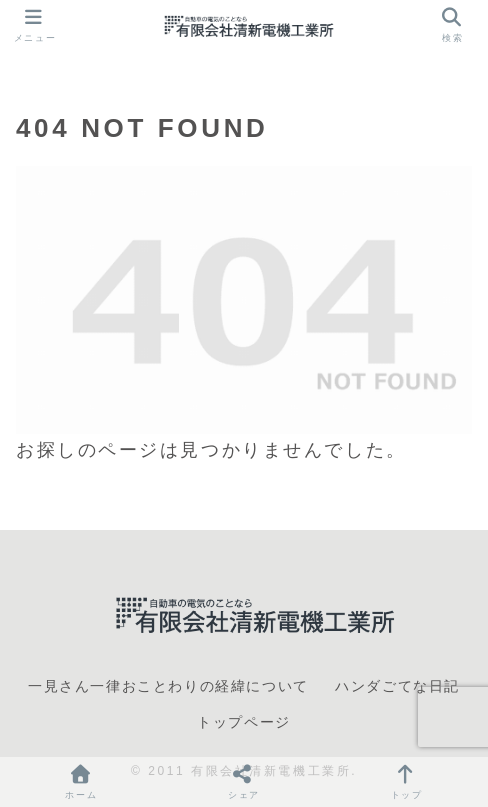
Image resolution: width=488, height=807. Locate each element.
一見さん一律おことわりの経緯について (168, 686)
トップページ (244, 722)
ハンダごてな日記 (397, 686)
